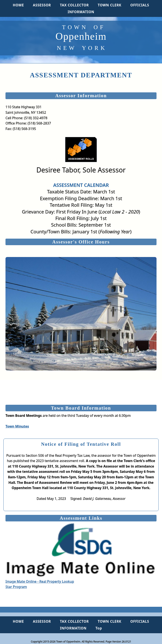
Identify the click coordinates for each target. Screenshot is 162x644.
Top (99, 628)
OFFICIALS (140, 5)
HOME (18, 5)
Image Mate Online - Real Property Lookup (81, 553)
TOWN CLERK (110, 5)
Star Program (16, 587)
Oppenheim (81, 38)
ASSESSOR (42, 5)
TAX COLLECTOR (74, 5)
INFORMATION (81, 12)
